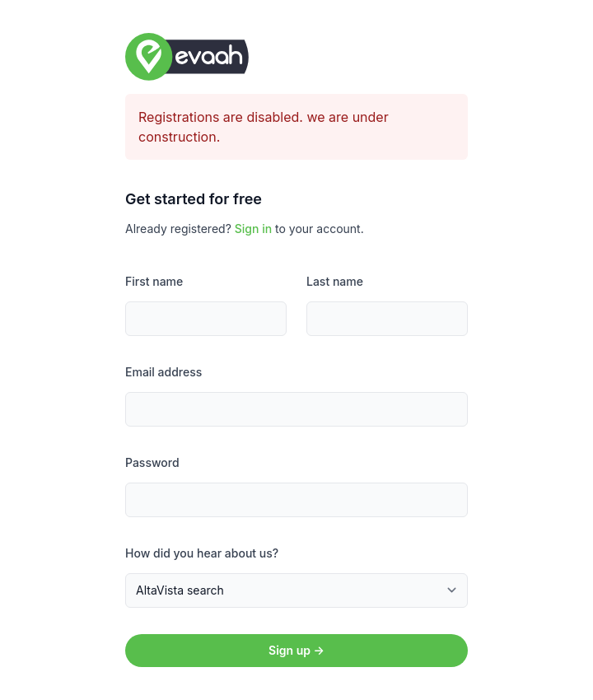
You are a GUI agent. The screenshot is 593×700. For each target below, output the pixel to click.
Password (152, 462)
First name (154, 281)
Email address (163, 372)
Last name (335, 281)
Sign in (253, 229)
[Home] (296, 57)
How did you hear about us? (202, 553)
